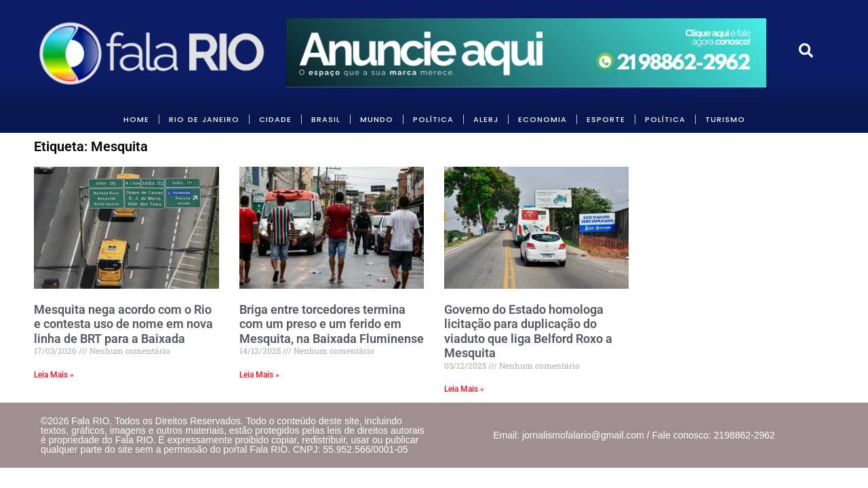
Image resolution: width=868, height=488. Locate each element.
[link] (153, 53)
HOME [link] (136, 119)
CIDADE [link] (275, 119)
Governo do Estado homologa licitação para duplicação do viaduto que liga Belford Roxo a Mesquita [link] (528, 331)
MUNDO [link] (377, 119)
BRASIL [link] (326, 119)
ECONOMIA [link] (542, 119)
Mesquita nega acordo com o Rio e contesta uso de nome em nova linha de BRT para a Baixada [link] (123, 324)
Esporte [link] (606, 119)
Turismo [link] (725, 119)
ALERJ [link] (486, 119)
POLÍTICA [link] (433, 119)
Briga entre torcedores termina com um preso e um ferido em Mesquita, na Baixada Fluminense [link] (332, 324)
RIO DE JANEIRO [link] (204, 119)
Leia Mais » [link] (54, 375)
